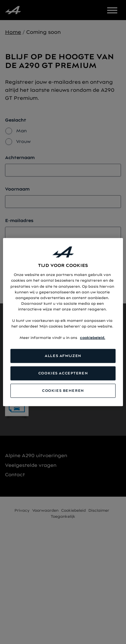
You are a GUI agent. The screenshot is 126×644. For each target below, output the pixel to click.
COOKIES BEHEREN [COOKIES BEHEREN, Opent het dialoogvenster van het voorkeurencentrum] (63, 390)
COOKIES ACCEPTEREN (63, 373)
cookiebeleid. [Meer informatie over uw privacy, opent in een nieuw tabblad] (93, 338)
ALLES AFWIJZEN (63, 356)
